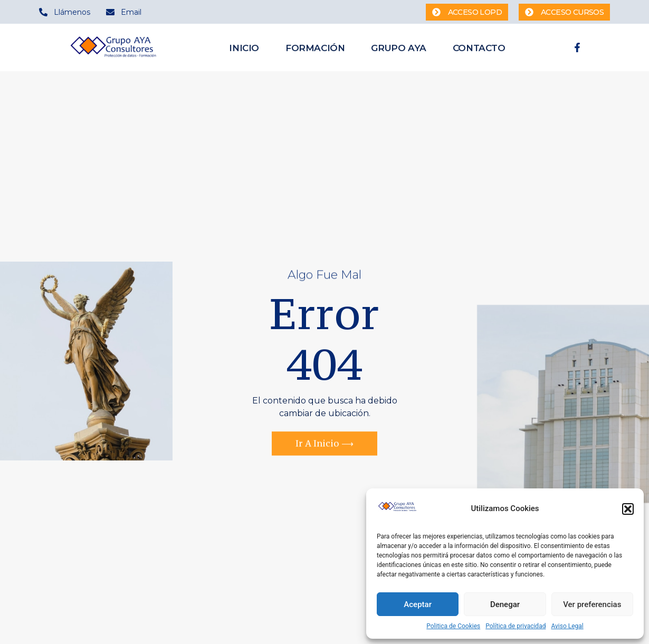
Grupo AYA (398, 48)
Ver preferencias (592, 604)
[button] (628, 509)
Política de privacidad (516, 626)
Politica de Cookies (453, 626)
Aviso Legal (567, 626)
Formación (315, 48)
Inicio (244, 48)
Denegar (505, 604)
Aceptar (418, 604)
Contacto (479, 48)
